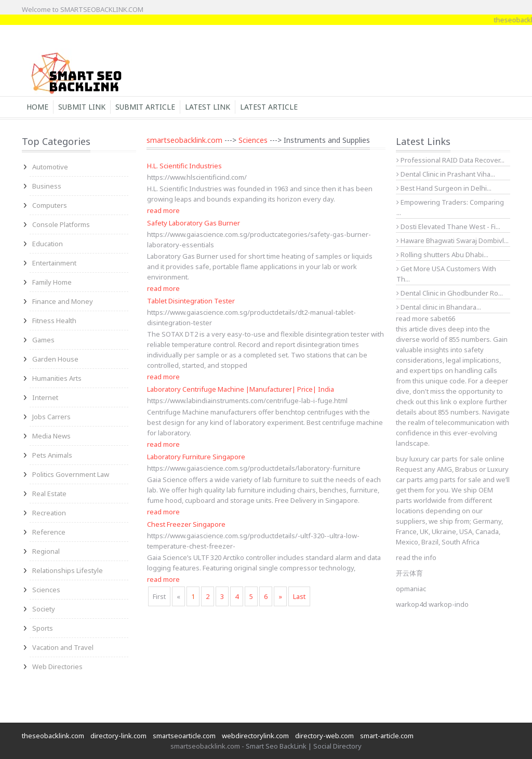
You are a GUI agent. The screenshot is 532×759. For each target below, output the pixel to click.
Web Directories (57, 667)
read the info (416, 557)
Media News (51, 436)
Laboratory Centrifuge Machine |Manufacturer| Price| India (241, 389)
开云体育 (409, 573)
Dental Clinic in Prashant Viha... (446, 174)
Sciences (46, 590)
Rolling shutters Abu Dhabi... (442, 255)
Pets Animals (52, 455)
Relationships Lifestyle (68, 570)
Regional (46, 551)
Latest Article (269, 107)
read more (163, 210)
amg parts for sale (453, 480)
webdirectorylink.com (255, 736)
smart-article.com (387, 736)
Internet (45, 397)
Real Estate (49, 494)
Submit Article (145, 107)
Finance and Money (63, 301)
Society (44, 609)
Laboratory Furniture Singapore (196, 457)
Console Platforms (61, 224)
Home (37, 107)
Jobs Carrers (51, 417)
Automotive (50, 167)
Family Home (52, 282)
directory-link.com (118, 736)
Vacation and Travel (63, 647)
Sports (43, 628)
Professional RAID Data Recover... (450, 160)
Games (43, 340)
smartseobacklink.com (184, 140)
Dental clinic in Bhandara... (439, 307)
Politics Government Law (71, 474)
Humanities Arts (57, 378)
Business (47, 186)
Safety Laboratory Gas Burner (194, 223)
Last (299, 596)
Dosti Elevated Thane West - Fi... (448, 227)
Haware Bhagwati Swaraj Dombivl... (453, 241)
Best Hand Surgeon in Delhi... (444, 188)
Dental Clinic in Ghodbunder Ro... (450, 293)
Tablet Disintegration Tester (191, 301)
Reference (49, 532)
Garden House (55, 359)
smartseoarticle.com (184, 736)
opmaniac (411, 589)
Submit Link (82, 107)
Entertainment (54, 263)
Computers (50, 205)
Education (48, 244)
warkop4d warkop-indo (432, 604)
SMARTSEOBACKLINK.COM (102, 9)
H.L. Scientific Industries (184, 166)
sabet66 (443, 318)
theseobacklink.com (53, 736)
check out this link (424, 402)
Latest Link (208, 107)
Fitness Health (54, 321)
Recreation (49, 513)
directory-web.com (324, 736)
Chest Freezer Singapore (186, 524)
